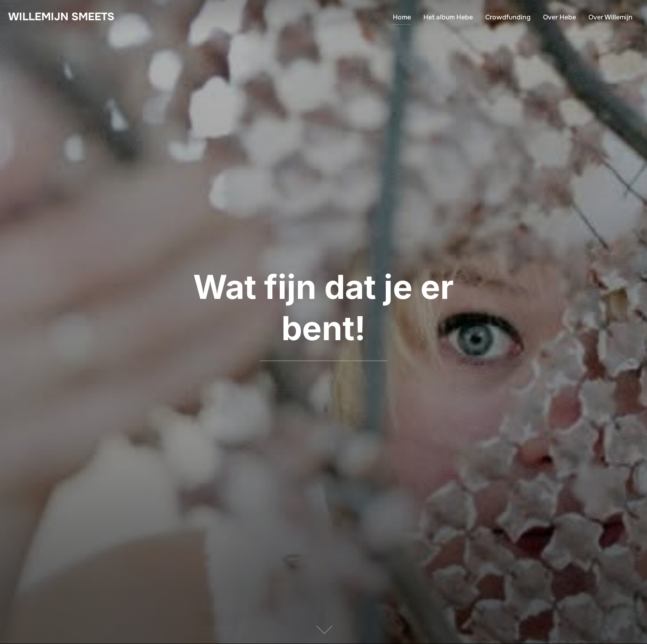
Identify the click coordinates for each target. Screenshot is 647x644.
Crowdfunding (508, 17)
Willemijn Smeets (61, 17)
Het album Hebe (448, 17)
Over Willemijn (610, 17)
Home (402, 17)
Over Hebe (560, 17)
